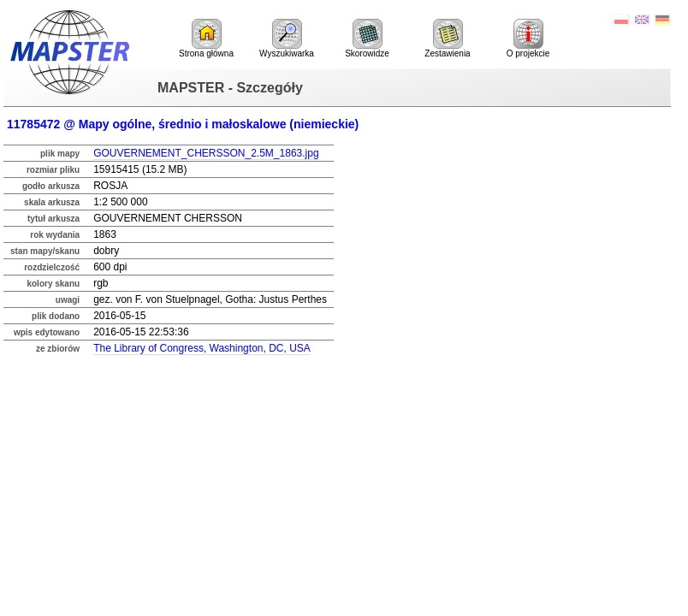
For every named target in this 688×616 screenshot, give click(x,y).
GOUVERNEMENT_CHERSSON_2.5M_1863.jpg (206, 153)
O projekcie (528, 38)
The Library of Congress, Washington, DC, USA (202, 348)
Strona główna (206, 38)
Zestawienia (447, 38)
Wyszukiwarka (287, 38)
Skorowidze (367, 38)
